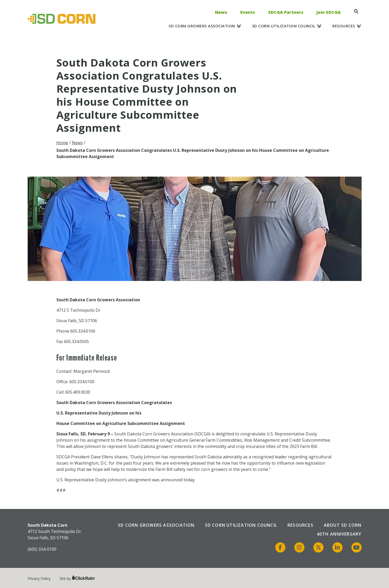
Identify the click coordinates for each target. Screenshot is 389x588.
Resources (344, 26)
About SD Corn (343, 525)
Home (62, 143)
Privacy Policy (39, 578)
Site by (77, 578)
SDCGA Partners (286, 12)
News (221, 12)
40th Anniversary (339, 534)
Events (248, 12)
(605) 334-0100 (42, 549)
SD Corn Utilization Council (284, 26)
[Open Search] (358, 11)
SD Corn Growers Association (202, 26)
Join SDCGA (329, 12)
